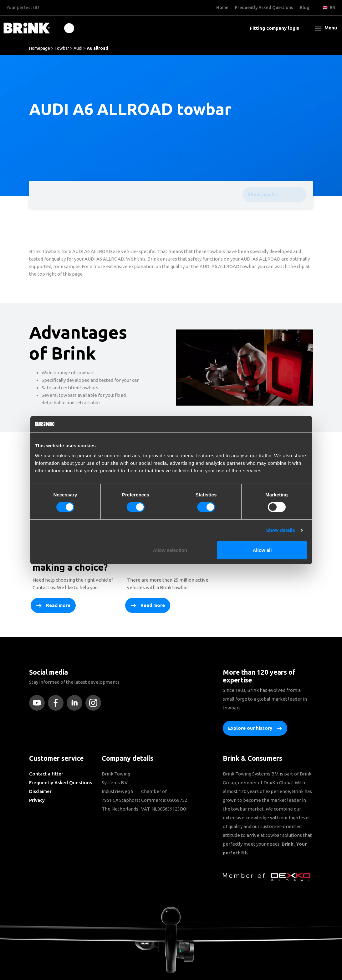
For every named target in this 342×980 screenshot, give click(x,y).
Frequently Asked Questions (61, 783)
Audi (78, 48)
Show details (281, 530)
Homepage (40, 48)
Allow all (262, 550)
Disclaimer (40, 791)
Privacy (37, 800)
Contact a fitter (46, 774)
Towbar (62, 48)
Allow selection (170, 550)
